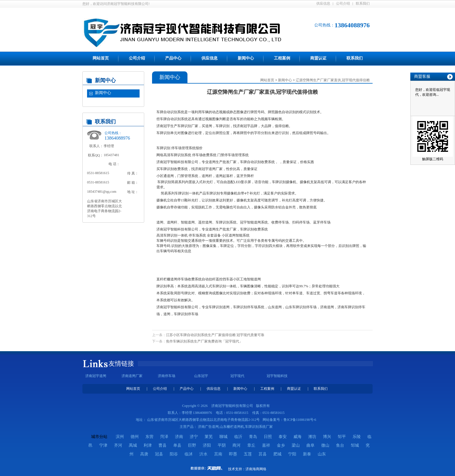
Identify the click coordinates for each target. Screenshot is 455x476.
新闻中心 (246, 58)
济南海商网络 (256, 469)
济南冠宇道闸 (96, 376)
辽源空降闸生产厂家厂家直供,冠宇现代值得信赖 (333, 80)
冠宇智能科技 (277, 376)
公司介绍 (343, 3)
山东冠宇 (201, 376)
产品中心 (173, 58)
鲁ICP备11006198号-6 (300, 420)
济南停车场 (167, 376)
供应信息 (323, 3)
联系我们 (363, 3)
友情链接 (121, 364)
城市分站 (99, 437)
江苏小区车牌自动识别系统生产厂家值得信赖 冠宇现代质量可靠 (215, 335)
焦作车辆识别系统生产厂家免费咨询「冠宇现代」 (204, 341)
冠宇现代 (237, 376)
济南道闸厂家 (132, 376)
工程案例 (282, 58)
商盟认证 (318, 58)
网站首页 (101, 58)
